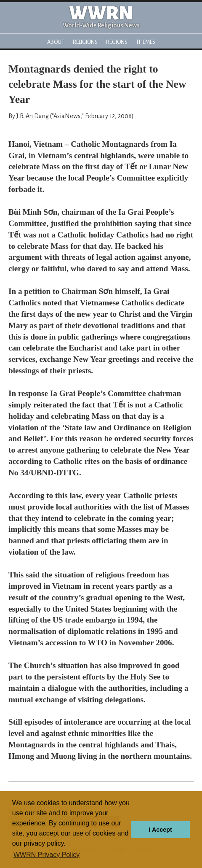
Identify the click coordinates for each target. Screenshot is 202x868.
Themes (146, 42)
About (56, 42)
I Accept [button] (160, 830)
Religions (85, 42)
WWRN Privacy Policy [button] (47, 855)
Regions (117, 42)
